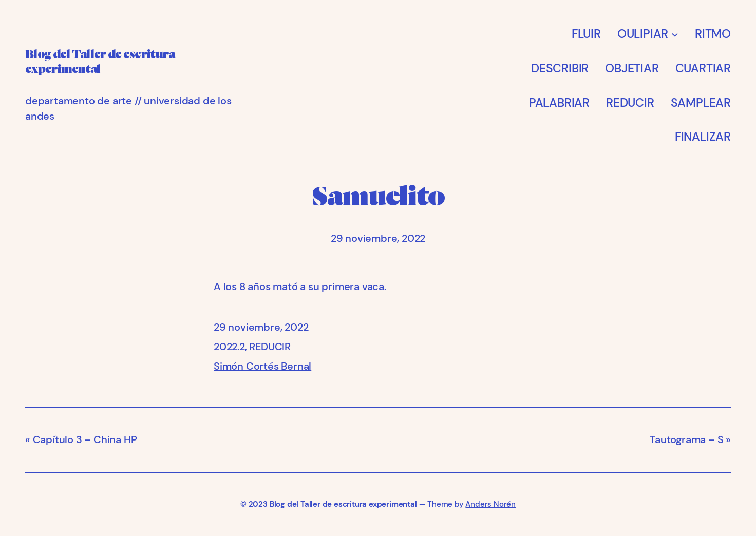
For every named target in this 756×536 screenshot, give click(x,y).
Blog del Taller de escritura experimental (343, 504)
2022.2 (229, 347)
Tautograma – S (686, 439)
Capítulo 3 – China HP (85, 439)
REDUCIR (270, 347)
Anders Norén (490, 504)
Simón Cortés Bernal (262, 366)
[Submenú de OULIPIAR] (675, 34)
